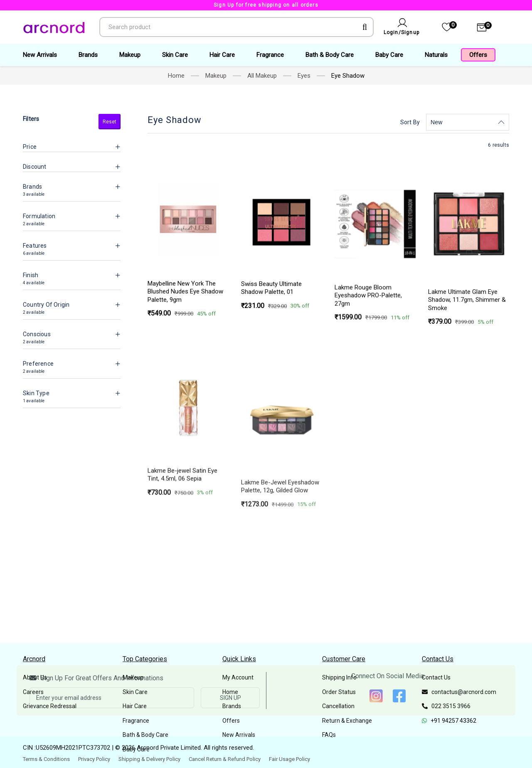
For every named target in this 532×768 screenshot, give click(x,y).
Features (35, 246)
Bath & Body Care (330, 55)
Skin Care (175, 55)
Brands (88, 55)
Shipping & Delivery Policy (149, 759)
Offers (478, 55)
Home (176, 76)
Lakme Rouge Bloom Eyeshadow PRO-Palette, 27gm (368, 374)
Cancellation (338, 706)
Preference (38, 364)
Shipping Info (339, 677)
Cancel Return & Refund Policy (225, 759)
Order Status (339, 692)
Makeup (130, 55)
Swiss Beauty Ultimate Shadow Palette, (271, 335)
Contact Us (436, 677)
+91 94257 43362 (449, 721)
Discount (35, 167)
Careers (33, 692)
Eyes (304, 76)
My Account (238, 677)
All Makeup (262, 76)
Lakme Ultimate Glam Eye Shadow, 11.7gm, (467, 404)
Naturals (436, 55)
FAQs (329, 735)
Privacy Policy (94, 759)
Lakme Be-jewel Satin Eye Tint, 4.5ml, (182, 596)
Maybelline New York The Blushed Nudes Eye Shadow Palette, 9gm (185, 323)
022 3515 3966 (446, 706)
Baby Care (389, 55)
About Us (35, 677)
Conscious (37, 334)
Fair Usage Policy (289, 759)
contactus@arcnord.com (459, 692)
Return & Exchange (347, 721)
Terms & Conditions (46, 759)
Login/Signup (401, 32)
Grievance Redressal (50, 706)
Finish (31, 275)
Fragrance (270, 55)
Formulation (39, 216)
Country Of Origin (46, 305)
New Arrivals (40, 55)
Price (30, 147)
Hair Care (222, 55)
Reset (110, 122)
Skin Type (36, 393)
